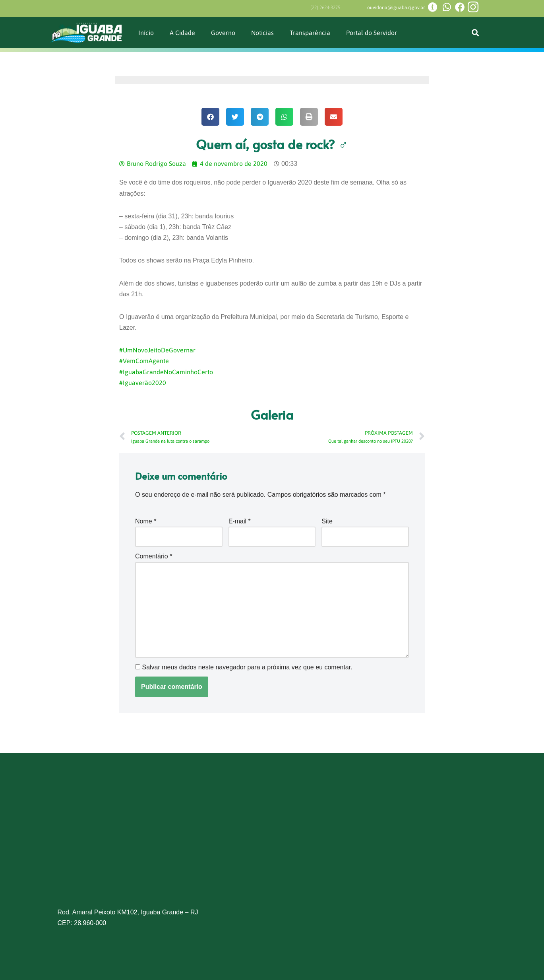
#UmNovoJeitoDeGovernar (157, 350)
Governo (223, 33)
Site (327, 521)
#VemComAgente (144, 361)
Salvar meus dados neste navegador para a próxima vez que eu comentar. (247, 667)
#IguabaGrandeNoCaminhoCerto (166, 372)
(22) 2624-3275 (325, 8)
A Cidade (182, 33)
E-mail (240, 521)
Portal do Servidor (372, 33)
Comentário (154, 556)
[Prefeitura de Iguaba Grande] (272, 846)
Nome (146, 521)
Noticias (263, 33)
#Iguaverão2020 (143, 383)
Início (146, 33)
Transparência (310, 33)
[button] (475, 33)
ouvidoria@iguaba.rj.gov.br (396, 8)
